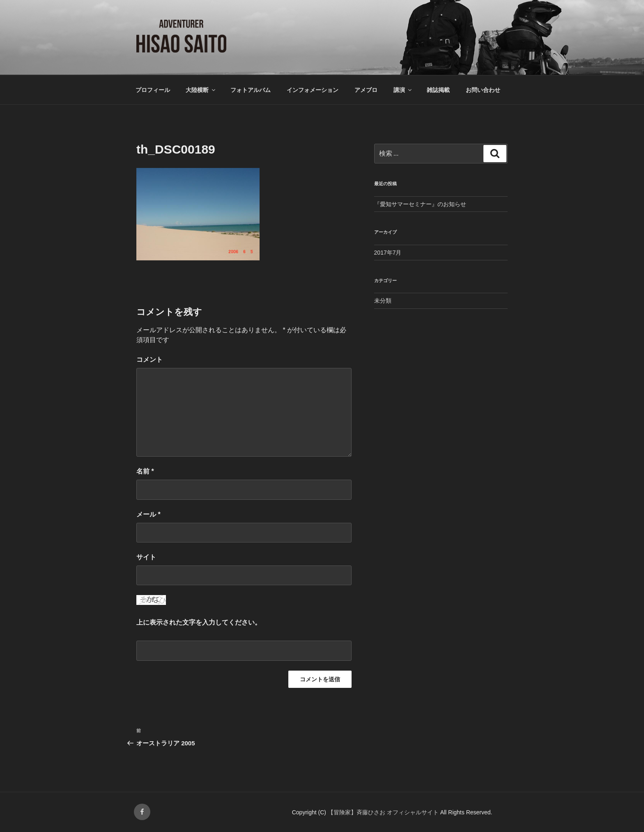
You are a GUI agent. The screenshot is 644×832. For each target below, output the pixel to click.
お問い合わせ (483, 90)
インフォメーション (313, 90)
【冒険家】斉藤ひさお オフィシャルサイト (384, 812)
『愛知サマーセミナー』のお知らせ (420, 204)
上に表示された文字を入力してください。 (199, 622)
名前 (145, 471)
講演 (403, 90)
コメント (149, 360)
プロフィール (153, 90)
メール (148, 514)
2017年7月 (388, 253)
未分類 (383, 301)
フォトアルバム (251, 90)
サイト (146, 557)
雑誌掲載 (438, 90)
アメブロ (366, 90)
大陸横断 (201, 90)
